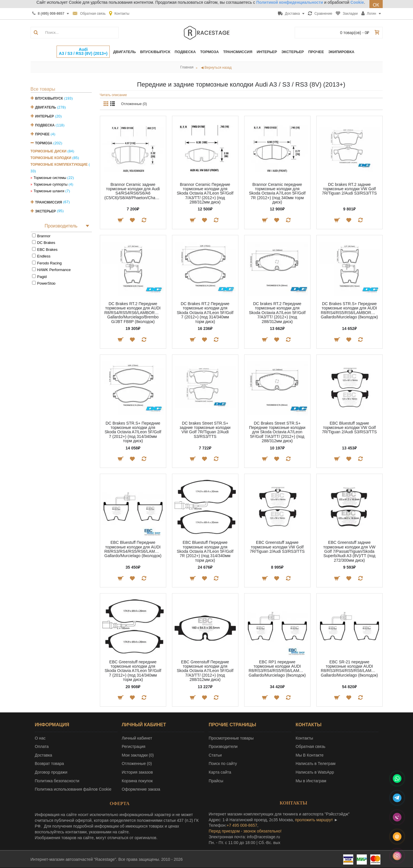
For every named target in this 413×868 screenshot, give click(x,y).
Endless (44, 256)
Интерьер (45, 116)
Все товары (43, 89)
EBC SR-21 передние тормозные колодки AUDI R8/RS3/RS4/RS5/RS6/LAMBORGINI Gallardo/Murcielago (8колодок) (351, 669)
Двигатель (46, 107)
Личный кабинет (137, 738)
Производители (223, 746)
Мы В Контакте (310, 755)
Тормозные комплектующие (59, 165)
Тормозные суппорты (51, 184)
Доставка (44, 755)
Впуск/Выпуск (49, 98)
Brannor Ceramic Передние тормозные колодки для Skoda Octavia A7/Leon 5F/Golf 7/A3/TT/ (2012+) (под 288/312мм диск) (205, 193)
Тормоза (44, 143)
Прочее (42, 134)
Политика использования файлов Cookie (73, 789)
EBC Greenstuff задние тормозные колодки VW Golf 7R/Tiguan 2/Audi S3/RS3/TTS (277, 547)
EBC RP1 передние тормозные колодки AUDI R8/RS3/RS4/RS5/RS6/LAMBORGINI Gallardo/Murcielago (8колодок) (278, 669)
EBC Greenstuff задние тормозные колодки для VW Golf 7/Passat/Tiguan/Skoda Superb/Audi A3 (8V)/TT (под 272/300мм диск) (349, 551)
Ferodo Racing (49, 263)
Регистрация (134, 746)
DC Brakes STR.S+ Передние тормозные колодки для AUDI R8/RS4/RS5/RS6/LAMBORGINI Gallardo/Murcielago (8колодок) (350, 310)
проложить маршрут (314, 820)
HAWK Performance (54, 270)
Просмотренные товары (231, 738)
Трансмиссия (49, 202)
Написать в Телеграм (315, 764)
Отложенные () (137, 764)
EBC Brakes (47, 250)
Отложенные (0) (134, 104)
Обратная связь (310, 746)
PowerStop (46, 283)
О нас (40, 738)
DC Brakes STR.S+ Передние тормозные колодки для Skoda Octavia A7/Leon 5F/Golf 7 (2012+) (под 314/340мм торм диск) (133, 432)
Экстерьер (46, 211)
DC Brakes (46, 243)
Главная (187, 67)
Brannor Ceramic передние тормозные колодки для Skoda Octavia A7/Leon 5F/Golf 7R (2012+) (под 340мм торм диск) (277, 193)
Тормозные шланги (49, 191)
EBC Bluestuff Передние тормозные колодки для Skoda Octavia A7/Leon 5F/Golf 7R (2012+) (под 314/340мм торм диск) (205, 551)
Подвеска (45, 125)
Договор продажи (51, 772)
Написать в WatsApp (315, 772)
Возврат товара (49, 764)
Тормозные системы (50, 178)
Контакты (304, 738)
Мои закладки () (138, 755)
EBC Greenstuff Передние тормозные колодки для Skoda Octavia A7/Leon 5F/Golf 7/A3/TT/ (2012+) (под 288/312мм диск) (205, 671)
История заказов (137, 772)
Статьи (215, 755)
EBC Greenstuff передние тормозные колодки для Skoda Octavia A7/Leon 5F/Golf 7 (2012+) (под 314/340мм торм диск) (133, 671)
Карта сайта (220, 772)
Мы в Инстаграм (311, 781)
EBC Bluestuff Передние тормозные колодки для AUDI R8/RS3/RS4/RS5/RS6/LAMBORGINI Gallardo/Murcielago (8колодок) (134, 549)
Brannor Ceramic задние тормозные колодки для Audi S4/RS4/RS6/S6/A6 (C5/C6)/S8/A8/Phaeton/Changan (134, 191)
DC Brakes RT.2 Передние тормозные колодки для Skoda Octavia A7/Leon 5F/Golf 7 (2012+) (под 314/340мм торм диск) (205, 313)
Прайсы (216, 781)
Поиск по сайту (223, 764)
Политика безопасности (57, 781)
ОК (376, 5)
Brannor (44, 236)
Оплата (42, 746)
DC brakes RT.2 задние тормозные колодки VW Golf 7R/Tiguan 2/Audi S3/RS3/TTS (349, 189)
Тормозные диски (49, 151)
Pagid (42, 277)
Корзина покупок (137, 781)
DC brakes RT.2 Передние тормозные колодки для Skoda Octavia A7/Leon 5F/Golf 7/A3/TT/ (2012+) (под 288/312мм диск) (277, 313)
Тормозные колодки (51, 158)
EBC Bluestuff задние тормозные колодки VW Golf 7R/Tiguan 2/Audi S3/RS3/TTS (349, 428)
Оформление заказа (141, 789)
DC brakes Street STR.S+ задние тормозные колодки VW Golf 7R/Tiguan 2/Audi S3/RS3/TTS (205, 430)
